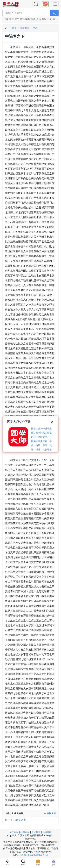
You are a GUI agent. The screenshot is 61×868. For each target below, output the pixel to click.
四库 (12, 19)
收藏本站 (25, 832)
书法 (55, 19)
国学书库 (25, 28)
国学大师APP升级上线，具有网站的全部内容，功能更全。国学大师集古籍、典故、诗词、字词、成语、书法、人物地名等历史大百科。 (41, 441)
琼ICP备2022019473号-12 (35, 855)
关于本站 (14, 832)
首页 (14, 28)
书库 (6, 19)
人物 (39, 19)
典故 (44, 19)
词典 (33, 19)
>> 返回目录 (50, 813)
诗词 (22, 19)
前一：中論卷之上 (15, 820)
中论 (35, 28)
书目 (49, 19)
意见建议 (36, 832)
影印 (17, 19)
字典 (28, 19)
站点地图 (47, 832)
